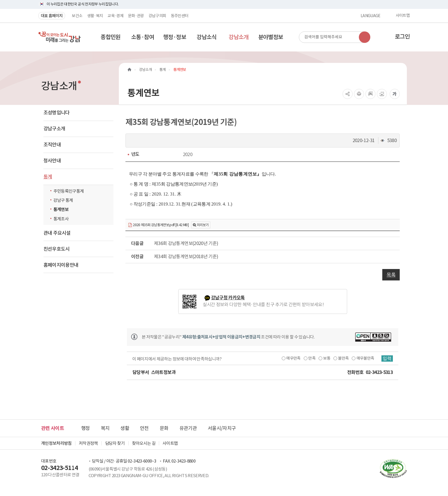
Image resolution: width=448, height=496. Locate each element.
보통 (327, 358)
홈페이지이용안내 (61, 265)
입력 (387, 358)
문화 (164, 428)
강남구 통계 (63, 200)
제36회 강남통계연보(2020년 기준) (186, 243)
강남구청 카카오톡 (228, 298)
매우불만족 (365, 358)
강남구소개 (54, 129)
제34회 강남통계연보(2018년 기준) (186, 256)
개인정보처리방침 (56, 443)
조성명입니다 (57, 113)
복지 (105, 428)
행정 (86, 428)
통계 (48, 177)
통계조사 (61, 219)
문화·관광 (136, 16)
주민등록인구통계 (69, 191)
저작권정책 (88, 443)
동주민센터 (180, 16)
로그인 (402, 37)
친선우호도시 (57, 249)
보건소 (77, 16)
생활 (125, 428)
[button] (111, 37)
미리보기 (203, 225)
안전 (144, 428)
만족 (312, 358)
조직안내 (52, 145)
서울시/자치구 (222, 428)
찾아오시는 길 (144, 443)
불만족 (343, 358)
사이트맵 (403, 16)
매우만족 (293, 358)
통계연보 (61, 209)
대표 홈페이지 (52, 16)
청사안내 (52, 161)
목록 (391, 275)
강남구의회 (157, 16)
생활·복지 (95, 16)
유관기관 (188, 428)
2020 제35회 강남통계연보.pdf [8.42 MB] (158, 225)
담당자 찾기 (115, 443)
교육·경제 (115, 16)
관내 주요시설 (57, 233)
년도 (135, 154)
